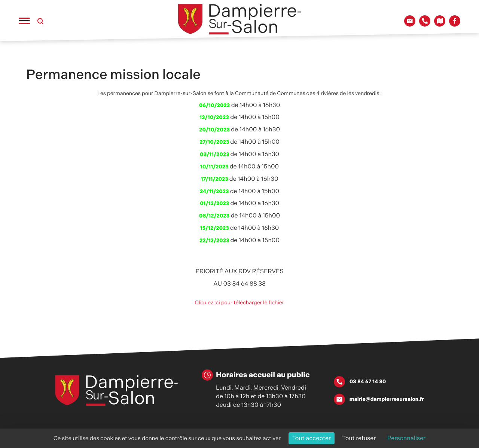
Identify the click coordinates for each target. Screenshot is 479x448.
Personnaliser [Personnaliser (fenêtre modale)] (407, 438)
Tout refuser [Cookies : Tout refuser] (359, 438)
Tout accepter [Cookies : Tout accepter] (312, 438)
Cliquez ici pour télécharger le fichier (239, 303)
